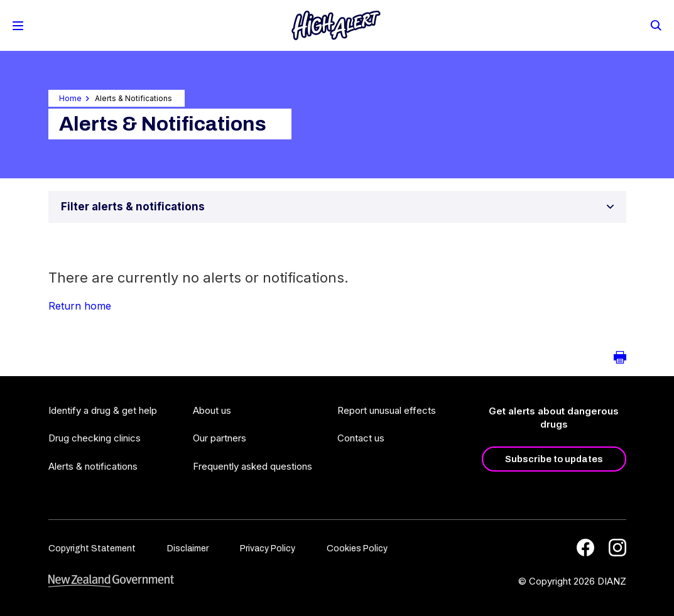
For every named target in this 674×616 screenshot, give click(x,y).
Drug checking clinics (95, 438)
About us (212, 410)
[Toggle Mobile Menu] (18, 26)
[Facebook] (585, 548)
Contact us (361, 438)
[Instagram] (617, 548)
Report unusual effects (387, 410)
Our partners (220, 438)
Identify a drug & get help (103, 410)
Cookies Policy (357, 548)
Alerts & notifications (93, 466)
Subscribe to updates (554, 459)
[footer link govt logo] (111, 581)
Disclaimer (188, 548)
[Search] (655, 24)
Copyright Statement (92, 548)
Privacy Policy (268, 548)
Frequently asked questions (253, 466)
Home (70, 98)
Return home (80, 306)
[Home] (336, 25)
